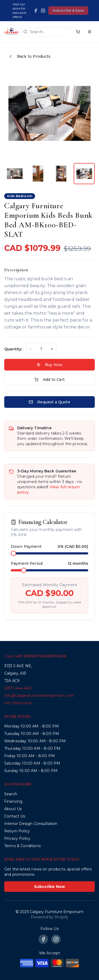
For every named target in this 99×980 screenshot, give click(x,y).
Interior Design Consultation (31, 824)
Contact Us (15, 816)
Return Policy (17, 831)
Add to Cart (49, 380)
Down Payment (26, 547)
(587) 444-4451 (18, 688)
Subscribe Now (49, 887)
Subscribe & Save (68, 10)
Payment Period (27, 563)
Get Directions (18, 703)
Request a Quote (49, 402)
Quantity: (13, 349)
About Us (13, 809)
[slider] (13, 553)
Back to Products (30, 56)
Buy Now (49, 365)
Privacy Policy (17, 838)
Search (11, 794)
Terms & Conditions (22, 846)
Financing (13, 801)
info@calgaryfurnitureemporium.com (39, 696)
